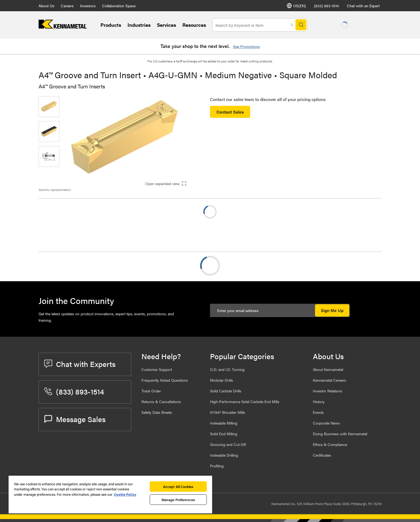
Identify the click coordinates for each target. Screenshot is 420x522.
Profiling (217, 466)
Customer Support (157, 369)
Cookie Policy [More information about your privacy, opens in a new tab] (125, 494)
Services (166, 25)
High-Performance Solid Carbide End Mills (245, 401)
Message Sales (75, 419)
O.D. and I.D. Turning (227, 369)
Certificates (322, 455)
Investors (88, 6)
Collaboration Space (119, 6)
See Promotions (246, 46)
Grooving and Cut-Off (228, 444)
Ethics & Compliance (330, 444)
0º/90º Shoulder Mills (228, 412)
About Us (46, 6)
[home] (63, 27)
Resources (194, 25)
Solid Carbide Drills (226, 391)
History (319, 401)
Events (318, 412)
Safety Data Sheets (157, 412)
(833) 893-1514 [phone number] (326, 6)
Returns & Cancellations (161, 401)
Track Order (151, 391)
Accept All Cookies (178, 487)
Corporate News (326, 423)
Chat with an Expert (363, 6)
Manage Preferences (178, 500)
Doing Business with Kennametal (340, 434)
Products (111, 25)
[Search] (302, 25)
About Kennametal (328, 369)
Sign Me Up (332, 310)
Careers (67, 6)
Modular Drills (222, 380)
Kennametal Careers (329, 380)
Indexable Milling (224, 423)
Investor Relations (328, 391)
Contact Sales (230, 112)
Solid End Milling (224, 434)
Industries (139, 25)
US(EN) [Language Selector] (296, 6)
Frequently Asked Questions (165, 380)
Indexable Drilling (224, 455)
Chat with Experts (80, 364)
